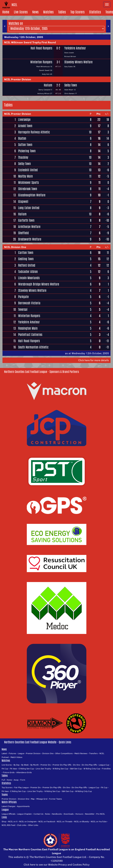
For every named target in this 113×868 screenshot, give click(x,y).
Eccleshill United (28, 170)
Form (23, 780)
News (35, 12)
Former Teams (56, 799)
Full (3, 780)
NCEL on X (13, 821)
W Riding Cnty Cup (92, 769)
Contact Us (38, 814)
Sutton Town (25, 145)
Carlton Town (26, 253)
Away (16, 780)
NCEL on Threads (65, 821)
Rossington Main (28, 328)
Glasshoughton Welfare (32, 195)
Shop (4, 821)
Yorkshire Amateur (75, 48)
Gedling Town (26, 259)
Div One (77, 765)
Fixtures (12, 753)
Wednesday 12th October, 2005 (24, 37)
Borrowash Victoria (29, 303)
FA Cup (5, 769)
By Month (35, 765)
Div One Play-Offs (89, 765)
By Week (25, 765)
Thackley (23, 157)
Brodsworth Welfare (30, 239)
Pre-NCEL (101, 814)
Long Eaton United (29, 208)
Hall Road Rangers (41, 48)
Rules (48, 814)
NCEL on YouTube (99, 821)
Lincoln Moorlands (29, 278)
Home (6, 12)
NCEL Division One (15, 247)
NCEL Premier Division (18, 79)
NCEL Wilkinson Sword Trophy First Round (30, 42)
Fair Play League (21, 787)
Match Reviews (81, 753)
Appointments (23, 806)
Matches (48, 12)
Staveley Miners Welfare (78, 62)
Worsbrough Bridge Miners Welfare (39, 284)
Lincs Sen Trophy (43, 769)
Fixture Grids (9, 772)
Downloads (69, 814)
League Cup (104, 765)
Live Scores (21, 12)
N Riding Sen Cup (60, 769)
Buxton (22, 138)
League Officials (9, 814)
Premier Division (33, 753)
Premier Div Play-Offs (62, 765)
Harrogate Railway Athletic (34, 132)
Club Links (22, 825)
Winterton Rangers (41, 62)
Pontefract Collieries (30, 335)
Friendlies (106, 769)
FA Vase (13, 769)
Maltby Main (25, 176)
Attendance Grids (24, 772)
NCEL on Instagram (28, 821)
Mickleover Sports (28, 182)
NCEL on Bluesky (82, 821)
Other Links (33, 825)
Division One (48, 753)
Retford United (27, 265)
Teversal (23, 309)
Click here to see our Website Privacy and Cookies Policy (57, 865)
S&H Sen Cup (76, 769)
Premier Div (46, 765)
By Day (17, 765)
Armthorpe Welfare (29, 227)
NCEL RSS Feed (8, 825)
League (21, 753)
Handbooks (57, 814)
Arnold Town (25, 126)
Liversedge (24, 120)
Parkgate (23, 297)
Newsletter (90, 814)
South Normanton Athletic (33, 347)
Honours (79, 814)
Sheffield (23, 233)
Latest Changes (8, 806)
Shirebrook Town (28, 189)
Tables (62, 12)
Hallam (48, 85)
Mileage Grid (42, 799)
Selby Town (71, 85)
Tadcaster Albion (28, 272)
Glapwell (23, 202)
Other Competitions (64, 753)
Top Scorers (78, 12)
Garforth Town (26, 220)
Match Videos (16, 757)
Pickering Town (27, 151)
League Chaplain (24, 814)
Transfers (93, 753)
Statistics (95, 12)
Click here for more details (94, 360)
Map (33, 799)
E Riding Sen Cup (26, 769)
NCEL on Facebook (47, 821)
